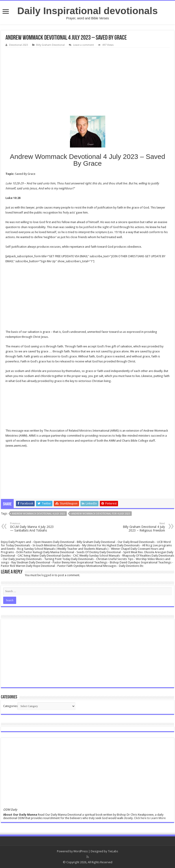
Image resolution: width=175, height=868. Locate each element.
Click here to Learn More (150, 818)
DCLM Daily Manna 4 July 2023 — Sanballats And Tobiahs (33, 527)
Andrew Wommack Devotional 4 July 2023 (39, 514)
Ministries (86, 431)
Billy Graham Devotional (50, 45)
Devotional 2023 (19, 45)
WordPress (81, 851)
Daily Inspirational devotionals (87, 11)
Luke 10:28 (13, 198)
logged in (48, 575)
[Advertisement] (87, 82)
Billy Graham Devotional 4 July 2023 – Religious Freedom (142, 527)
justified (89, 227)
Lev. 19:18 (115, 232)
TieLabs (113, 851)
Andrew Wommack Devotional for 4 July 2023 (101, 514)
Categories (10, 706)
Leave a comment (84, 45)
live (125, 183)
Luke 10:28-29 (14, 183)
